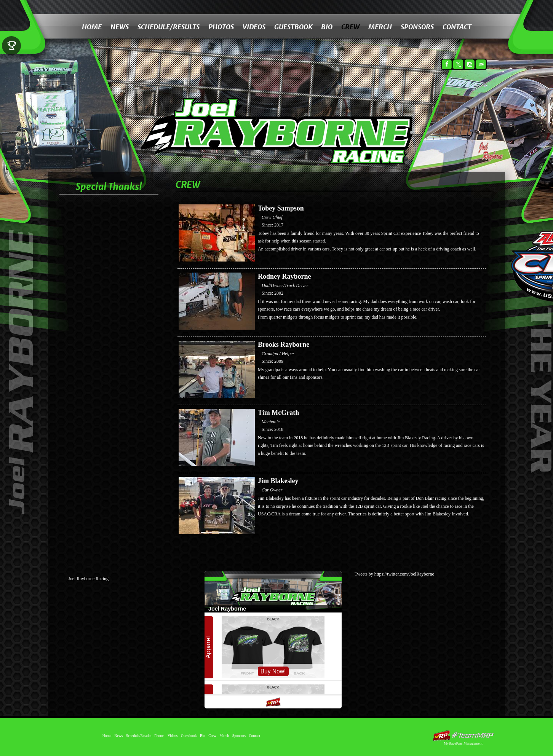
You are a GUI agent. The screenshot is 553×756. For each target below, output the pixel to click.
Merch (380, 27)
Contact (457, 27)
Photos (221, 27)
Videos (254, 27)
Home (92, 27)
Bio (327, 27)
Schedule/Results (169, 27)
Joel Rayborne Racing (88, 579)
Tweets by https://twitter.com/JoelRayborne (394, 574)
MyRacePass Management (463, 743)
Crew (350, 27)
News (120, 27)
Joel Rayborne (290, 121)
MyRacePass (463, 735)
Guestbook (293, 27)
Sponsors (417, 27)
